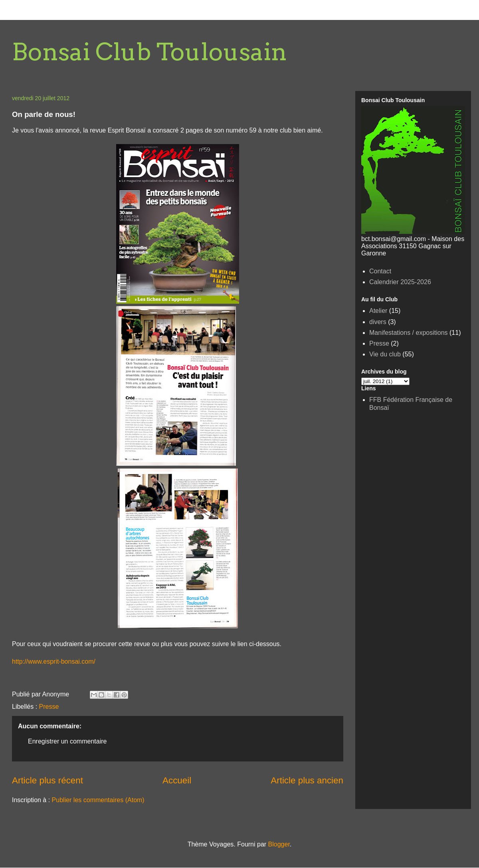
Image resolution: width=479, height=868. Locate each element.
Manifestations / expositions (409, 333)
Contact (380, 271)
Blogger (279, 844)
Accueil (177, 780)
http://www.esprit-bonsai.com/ (54, 661)
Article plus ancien (307, 780)
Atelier (378, 311)
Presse (49, 707)
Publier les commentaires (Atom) (98, 800)
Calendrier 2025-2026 (400, 282)
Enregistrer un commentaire (67, 741)
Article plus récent (48, 780)
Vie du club (385, 354)
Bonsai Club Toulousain (149, 52)
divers (378, 322)
